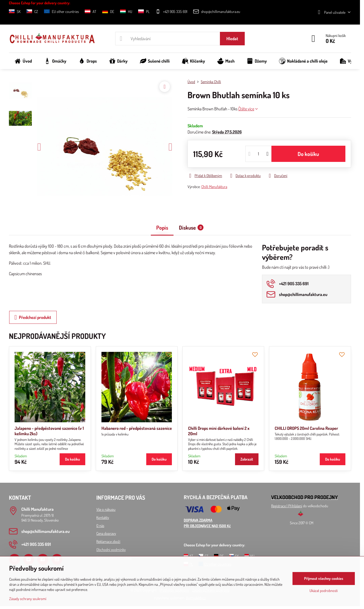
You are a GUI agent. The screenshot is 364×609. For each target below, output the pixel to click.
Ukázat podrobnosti (324, 591)
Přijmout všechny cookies (324, 578)
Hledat (232, 39)
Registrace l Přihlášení (287, 506)
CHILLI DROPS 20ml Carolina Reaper (306, 428)
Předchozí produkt (33, 317)
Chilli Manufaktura (214, 187)
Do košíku (308, 154)
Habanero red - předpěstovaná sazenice (137, 428)
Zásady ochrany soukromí (28, 599)
